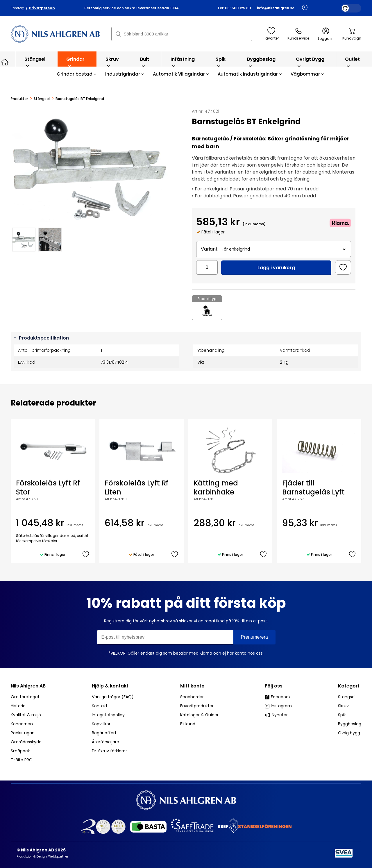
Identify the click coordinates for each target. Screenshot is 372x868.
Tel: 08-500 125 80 (234, 8)
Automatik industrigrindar (250, 74)
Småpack (20, 751)
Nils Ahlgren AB (28, 686)
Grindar (75, 62)
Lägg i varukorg (276, 268)
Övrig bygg (349, 733)
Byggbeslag (261, 62)
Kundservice (298, 34)
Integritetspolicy (108, 715)
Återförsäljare (105, 742)
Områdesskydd (26, 742)
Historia (18, 706)
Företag (18, 8)
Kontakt (100, 706)
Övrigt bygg (310, 62)
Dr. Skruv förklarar (109, 751)
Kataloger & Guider (199, 715)
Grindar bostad (77, 74)
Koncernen (22, 724)
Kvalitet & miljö (26, 715)
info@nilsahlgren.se (276, 8)
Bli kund (188, 724)
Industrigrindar (125, 74)
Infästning (183, 62)
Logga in (326, 34)
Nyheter (276, 715)
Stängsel (35, 62)
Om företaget (25, 697)
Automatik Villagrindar (181, 74)
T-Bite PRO (22, 760)
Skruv (112, 62)
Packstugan (23, 733)
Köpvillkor (101, 724)
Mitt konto (192, 686)
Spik (221, 62)
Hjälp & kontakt (110, 686)
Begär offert (104, 733)
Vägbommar (307, 74)
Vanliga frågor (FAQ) (113, 697)
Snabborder (192, 697)
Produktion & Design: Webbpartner (42, 857)
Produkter (19, 99)
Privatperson (42, 8)
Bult (145, 62)
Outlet (352, 62)
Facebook (278, 697)
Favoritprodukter (197, 706)
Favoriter (271, 34)
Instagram (278, 706)
